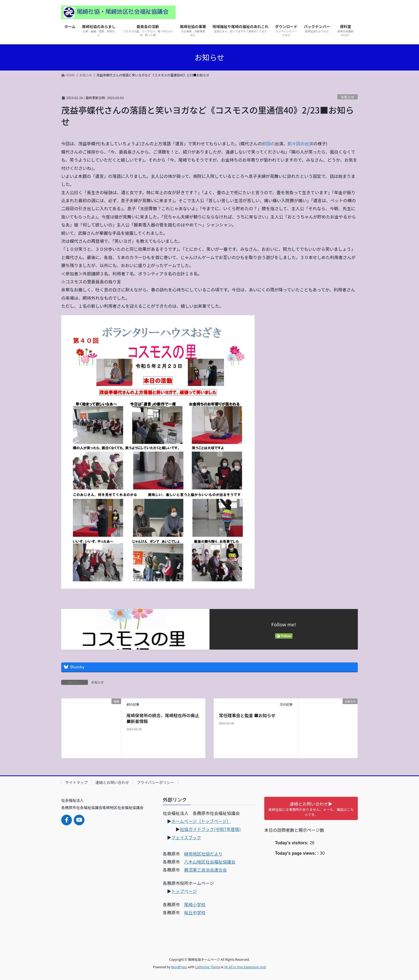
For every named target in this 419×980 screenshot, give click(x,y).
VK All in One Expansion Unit (245, 967)
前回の (268, 143)
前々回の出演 (300, 143)
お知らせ (348, 97)
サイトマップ (76, 782)
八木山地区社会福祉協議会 (210, 862)
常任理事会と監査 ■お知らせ (247, 715)
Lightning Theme (208, 967)
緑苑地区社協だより (203, 854)
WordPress (179, 967)
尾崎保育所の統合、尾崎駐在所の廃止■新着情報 (163, 718)
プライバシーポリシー (156, 782)
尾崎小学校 (195, 904)
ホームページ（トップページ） (201, 821)
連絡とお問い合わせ (112, 782)
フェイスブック (186, 837)
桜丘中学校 (195, 912)
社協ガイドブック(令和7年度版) (210, 829)
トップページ (184, 891)
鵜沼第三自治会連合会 (205, 870)
